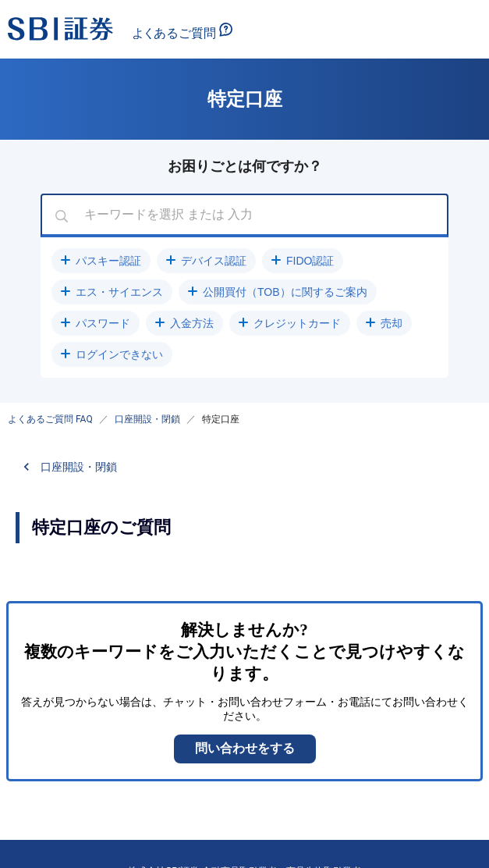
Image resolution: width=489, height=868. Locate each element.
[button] (101, 261)
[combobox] (244, 215)
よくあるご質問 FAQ (50, 419)
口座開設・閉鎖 (147, 419)
